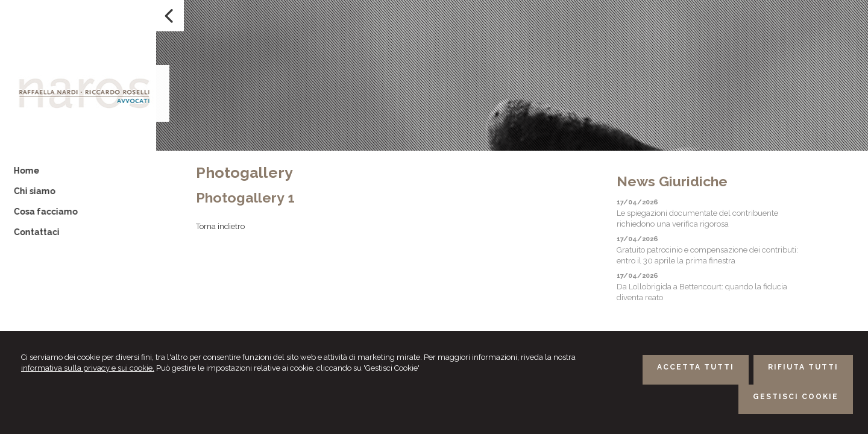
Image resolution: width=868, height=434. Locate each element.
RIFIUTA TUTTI (803, 367)
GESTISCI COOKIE (796, 397)
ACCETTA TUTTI (696, 367)
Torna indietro (220, 226)
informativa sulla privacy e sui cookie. (88, 368)
